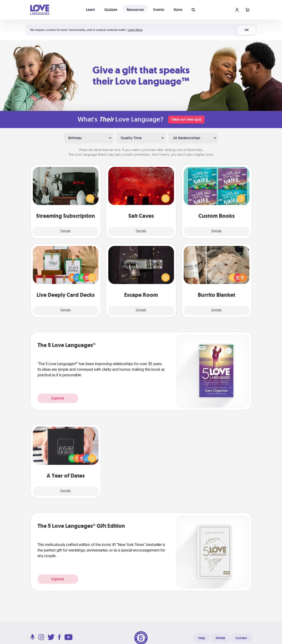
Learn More (135, 30)
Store (178, 10)
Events (159, 10)
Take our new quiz (186, 119)
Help (202, 638)
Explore (58, 398)
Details (66, 231)
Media (220, 638)
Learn (90, 10)
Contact (241, 638)
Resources (135, 10)
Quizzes (111, 10)
